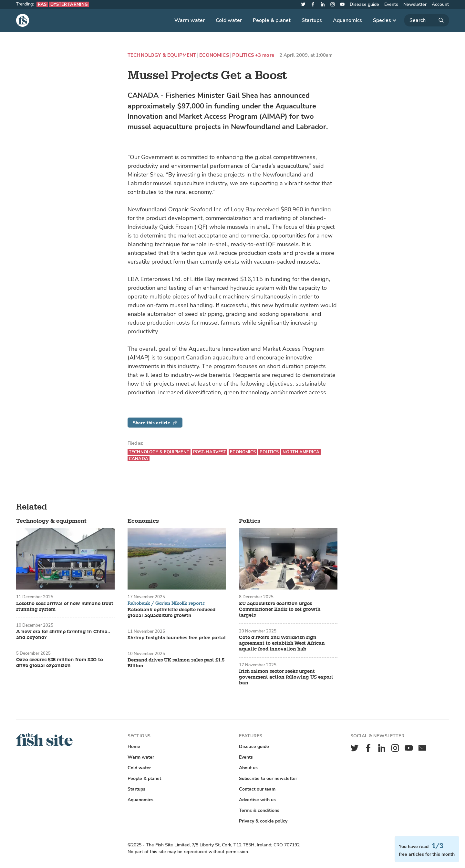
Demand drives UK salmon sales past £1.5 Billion (176, 663)
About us (248, 768)
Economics (214, 55)
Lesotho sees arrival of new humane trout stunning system (65, 607)
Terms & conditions (259, 810)
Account (440, 4)
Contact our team (257, 789)
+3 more (265, 55)
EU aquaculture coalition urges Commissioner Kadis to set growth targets (280, 610)
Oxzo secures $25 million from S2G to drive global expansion (60, 663)
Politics (243, 55)
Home (134, 747)
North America (301, 452)
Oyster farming (69, 4)
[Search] (427, 20)
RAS (42, 4)
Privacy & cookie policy (263, 821)
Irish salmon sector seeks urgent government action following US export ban (286, 677)
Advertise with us (257, 800)
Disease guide (364, 4)
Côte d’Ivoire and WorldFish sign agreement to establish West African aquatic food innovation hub (282, 643)
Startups (312, 20)
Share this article (155, 423)
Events (391, 4)
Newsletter (415, 4)
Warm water (190, 20)
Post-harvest (210, 452)
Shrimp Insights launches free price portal (177, 638)
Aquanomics (347, 20)
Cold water (229, 20)
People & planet (272, 20)
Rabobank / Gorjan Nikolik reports (166, 603)
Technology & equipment (162, 55)
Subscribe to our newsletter (268, 778)
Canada (139, 459)
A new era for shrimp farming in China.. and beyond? (63, 635)
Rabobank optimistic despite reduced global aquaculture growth (171, 613)
